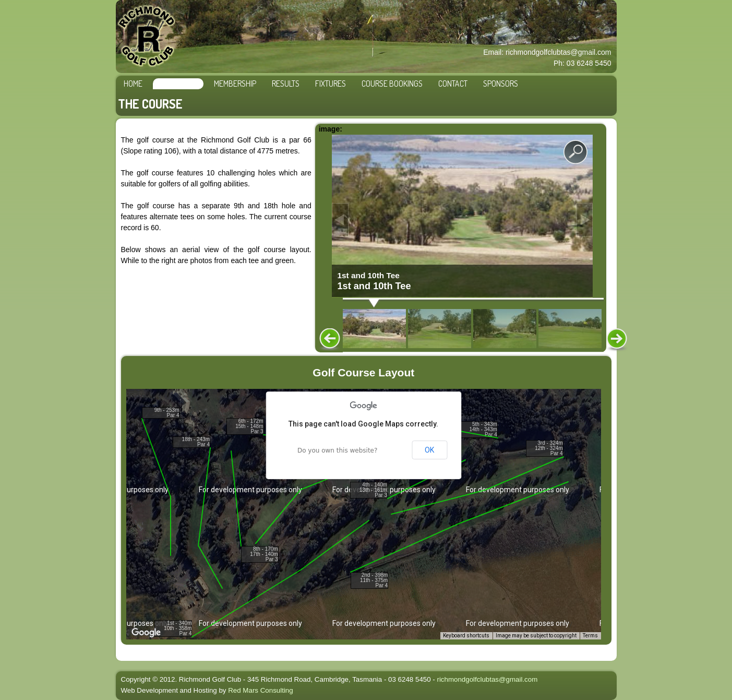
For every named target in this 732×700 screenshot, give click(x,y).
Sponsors (501, 84)
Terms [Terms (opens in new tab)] (590, 636)
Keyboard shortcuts (466, 636)
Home (133, 84)
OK (429, 450)
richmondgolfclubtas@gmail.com (487, 679)
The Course (178, 84)
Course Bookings (392, 84)
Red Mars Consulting (260, 690)
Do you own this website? (337, 450)
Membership (235, 84)
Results (286, 84)
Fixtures (331, 84)
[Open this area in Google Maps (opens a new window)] (146, 633)
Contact (453, 84)
